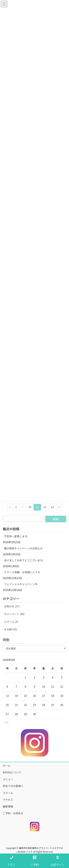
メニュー (8, 779)
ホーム (7, 766)
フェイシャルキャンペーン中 (21, 584)
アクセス (8, 800)
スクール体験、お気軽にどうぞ (22, 572)
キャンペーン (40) (14, 614)
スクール (8, 793)
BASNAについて (12, 772)
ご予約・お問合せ (13, 813)
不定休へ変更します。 (17, 536)
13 (52, 508)
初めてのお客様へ (13, 786)
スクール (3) (11, 622)
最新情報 (8, 806)
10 (30, 508)
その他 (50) (10, 629)
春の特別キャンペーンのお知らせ (23, 548)
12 (45, 508)
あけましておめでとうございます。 (24, 560)
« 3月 (6, 722)
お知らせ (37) (12, 606)
